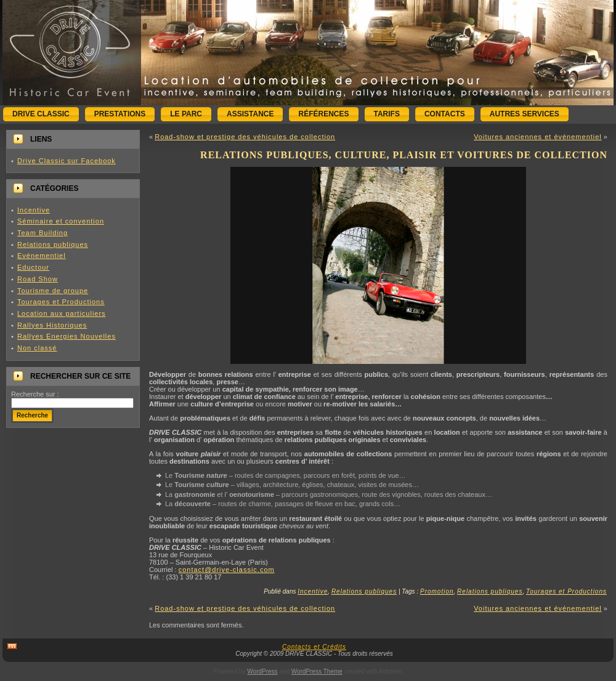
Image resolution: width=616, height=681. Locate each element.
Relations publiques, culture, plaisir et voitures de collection (404, 155)
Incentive (34, 210)
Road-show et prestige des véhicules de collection (245, 137)
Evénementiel (42, 256)
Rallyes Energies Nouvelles (67, 336)
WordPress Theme (317, 671)
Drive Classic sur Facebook (67, 161)
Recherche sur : (35, 394)
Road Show (38, 279)
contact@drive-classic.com (227, 570)
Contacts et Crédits (314, 647)
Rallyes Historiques (52, 325)
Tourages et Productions (61, 302)
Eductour (33, 267)
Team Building (43, 233)
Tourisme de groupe (53, 291)
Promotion (437, 591)
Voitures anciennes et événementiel (538, 137)
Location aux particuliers (62, 313)
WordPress (262, 671)
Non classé (37, 348)
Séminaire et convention (61, 221)
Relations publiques (53, 244)
